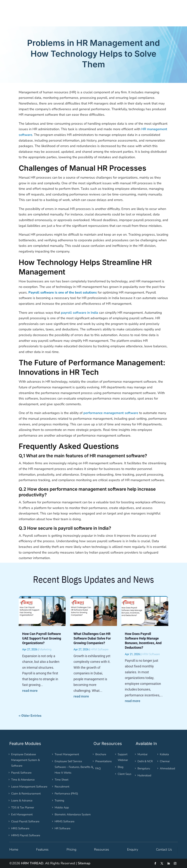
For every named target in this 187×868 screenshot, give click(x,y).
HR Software (63, 828)
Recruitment (62, 787)
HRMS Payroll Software (26, 835)
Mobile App (62, 807)
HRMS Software (65, 821)
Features (42, 849)
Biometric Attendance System (73, 814)
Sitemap (84, 863)
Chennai (165, 761)
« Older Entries (30, 716)
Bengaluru (144, 768)
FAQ (98, 768)
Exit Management (22, 814)
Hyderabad (144, 775)
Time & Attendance (23, 780)
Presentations (103, 761)
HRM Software (100, 649)
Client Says (124, 774)
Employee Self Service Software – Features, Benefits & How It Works (74, 767)
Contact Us (164, 849)
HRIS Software (20, 828)
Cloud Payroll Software (25, 821)
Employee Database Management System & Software (25, 760)
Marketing (45, 649)
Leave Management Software (29, 787)
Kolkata (164, 754)
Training (59, 801)
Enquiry (133, 849)
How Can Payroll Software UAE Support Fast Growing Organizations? (42, 638)
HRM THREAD (32, 863)
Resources (102, 849)
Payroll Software (21, 773)
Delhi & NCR (145, 761)
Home (14, 849)
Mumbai (142, 754)
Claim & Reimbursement (26, 794)
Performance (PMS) (66, 794)
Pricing (71, 849)
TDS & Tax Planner (23, 807)
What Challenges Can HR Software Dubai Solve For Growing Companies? (92, 638)
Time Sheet (62, 780)
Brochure (101, 754)
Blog (121, 767)
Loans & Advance (22, 801)
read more (30, 691)
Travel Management (67, 754)
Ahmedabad (167, 768)
